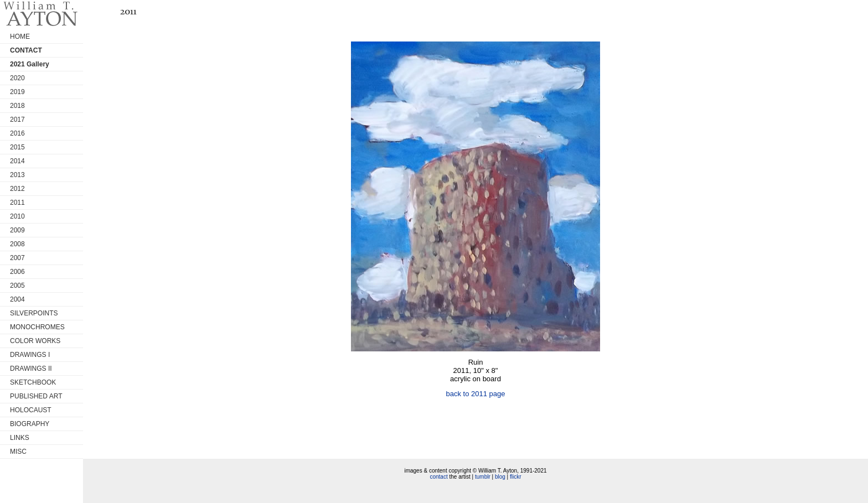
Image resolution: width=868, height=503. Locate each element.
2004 (17, 299)
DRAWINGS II (31, 369)
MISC (18, 452)
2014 (17, 161)
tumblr (483, 477)
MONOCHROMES (37, 327)
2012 (17, 189)
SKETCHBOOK (33, 382)
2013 (17, 175)
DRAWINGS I (30, 355)
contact (438, 477)
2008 (17, 244)
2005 (17, 286)
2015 (17, 147)
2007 (17, 258)
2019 (17, 92)
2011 (17, 203)
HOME (20, 37)
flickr (516, 477)
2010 (17, 216)
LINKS (20, 438)
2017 (17, 120)
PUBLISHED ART (36, 396)
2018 (17, 106)
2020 (17, 78)
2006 (17, 272)
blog (500, 477)
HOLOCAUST (31, 410)
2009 (17, 230)
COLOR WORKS (35, 341)
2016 (17, 133)
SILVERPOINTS (34, 313)
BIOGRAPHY (30, 424)
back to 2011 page (476, 394)
